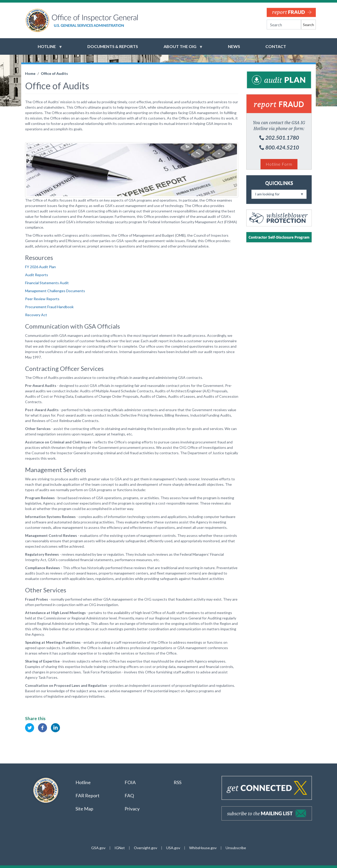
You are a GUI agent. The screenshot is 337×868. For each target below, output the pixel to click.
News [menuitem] (234, 46)
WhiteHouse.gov (203, 848)
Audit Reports (37, 275)
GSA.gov (98, 848)
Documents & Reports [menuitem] (113, 46)
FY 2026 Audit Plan (40, 267)
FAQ (129, 795)
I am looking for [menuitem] (278, 195)
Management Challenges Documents (55, 291)
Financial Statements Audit (47, 283)
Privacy (132, 809)
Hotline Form (279, 164)
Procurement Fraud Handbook (49, 307)
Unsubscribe (236, 848)
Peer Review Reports (42, 299)
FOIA (130, 782)
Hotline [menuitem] (47, 49)
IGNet (120, 848)
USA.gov (173, 848)
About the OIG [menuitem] (180, 49)
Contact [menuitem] (276, 46)
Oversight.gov (145, 848)
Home (30, 73)
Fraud (279, 104)
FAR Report (87, 795)
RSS (178, 782)
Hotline (83, 782)
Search (308, 25)
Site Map (84, 809)
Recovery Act (36, 315)
